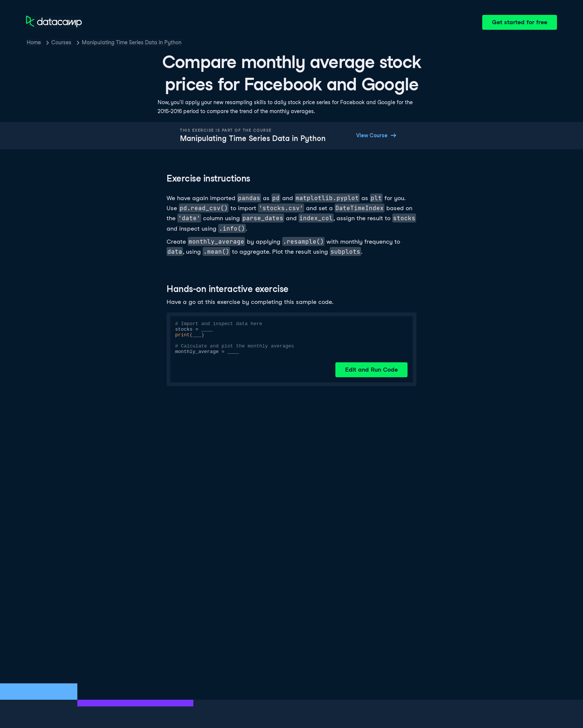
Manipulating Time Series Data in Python (132, 42)
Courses (61, 42)
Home (34, 42)
